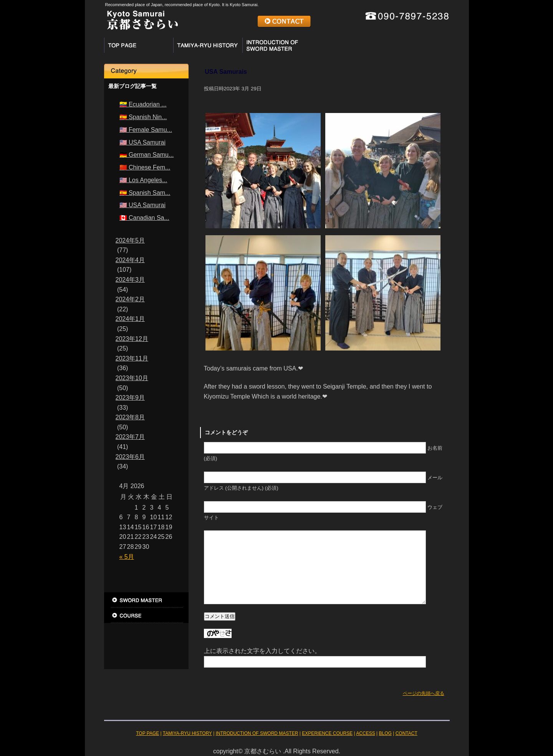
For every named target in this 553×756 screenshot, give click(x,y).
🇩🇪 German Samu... (147, 155)
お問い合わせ (146, 661)
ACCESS (415, 48)
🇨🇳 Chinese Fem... (145, 167)
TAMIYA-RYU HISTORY (208, 45)
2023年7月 (130, 437)
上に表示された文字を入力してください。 (262, 651)
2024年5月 (130, 240)
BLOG (146, 646)
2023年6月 (130, 457)
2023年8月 (130, 417)
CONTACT (284, 22)
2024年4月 (130, 260)
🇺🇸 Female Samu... (146, 130)
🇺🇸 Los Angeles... (143, 180)
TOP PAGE (139, 45)
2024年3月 (130, 280)
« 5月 (127, 557)
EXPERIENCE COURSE (346, 48)
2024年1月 (130, 319)
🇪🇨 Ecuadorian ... (143, 104)
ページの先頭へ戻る (424, 693)
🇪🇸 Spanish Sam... (145, 193)
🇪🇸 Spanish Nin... (143, 117)
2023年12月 (132, 339)
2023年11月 (132, 358)
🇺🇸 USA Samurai (142, 142)
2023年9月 (130, 398)
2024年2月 (130, 299)
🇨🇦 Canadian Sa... (144, 218)
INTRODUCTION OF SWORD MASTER (277, 45)
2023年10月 (132, 378)
